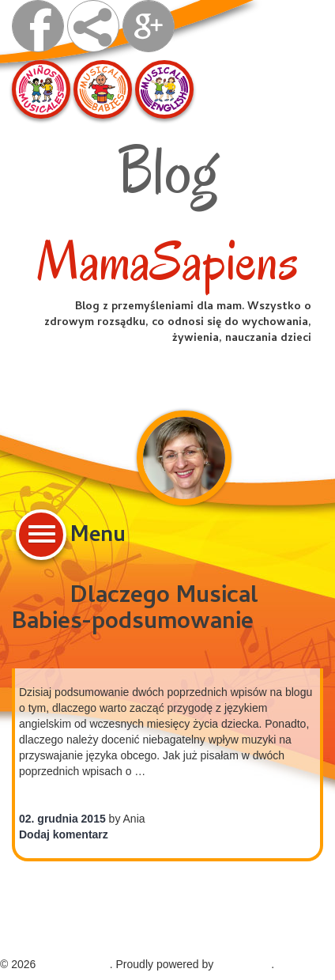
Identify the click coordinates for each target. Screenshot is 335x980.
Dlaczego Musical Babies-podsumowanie (135, 611)
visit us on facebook (38, 26)
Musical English (164, 89)
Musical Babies (103, 89)
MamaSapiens (167, 261)
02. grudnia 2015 (62, 819)
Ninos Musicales (41, 89)
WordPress (244, 964)
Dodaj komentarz (64, 834)
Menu (98, 537)
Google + (149, 26)
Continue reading (198, 771)
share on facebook (93, 26)
